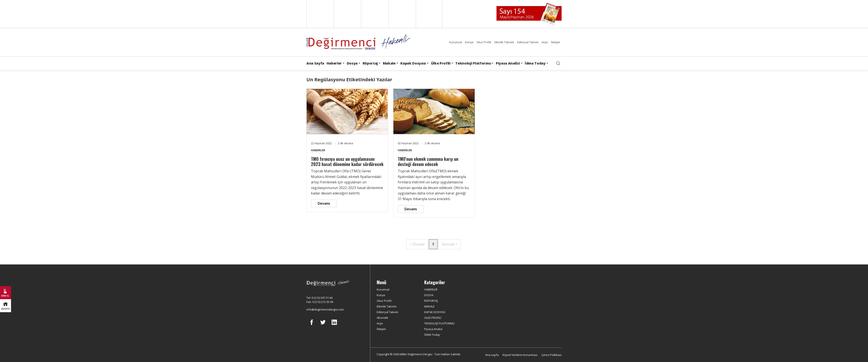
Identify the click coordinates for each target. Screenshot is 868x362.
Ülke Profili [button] (441, 63)
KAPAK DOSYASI (435, 312)
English (320, 14)
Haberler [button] (334, 63)
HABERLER (318, 150)
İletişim (556, 42)
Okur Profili (484, 42)
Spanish (347, 14)
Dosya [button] (352, 63)
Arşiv (545, 42)
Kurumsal (456, 42)
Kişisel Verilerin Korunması (520, 355)
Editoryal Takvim (528, 42)
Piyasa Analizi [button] (508, 63)
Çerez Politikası (552, 355)
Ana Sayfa (315, 63)
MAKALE (429, 306)
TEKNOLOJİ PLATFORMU (439, 323)
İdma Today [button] (535, 63)
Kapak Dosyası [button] (413, 63)
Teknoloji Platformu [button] (473, 63)
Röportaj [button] (370, 63)
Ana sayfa (492, 355)
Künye (469, 42)
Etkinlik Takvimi (504, 42)
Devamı (324, 203)
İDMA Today (432, 335)
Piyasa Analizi (433, 329)
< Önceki (417, 244)
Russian (402, 14)
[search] (558, 63)
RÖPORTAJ (431, 301)
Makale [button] (389, 63)
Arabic (374, 14)
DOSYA (429, 295)
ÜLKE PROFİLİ (433, 318)
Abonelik (382, 318)
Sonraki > (450, 244)
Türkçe (429, 14)
